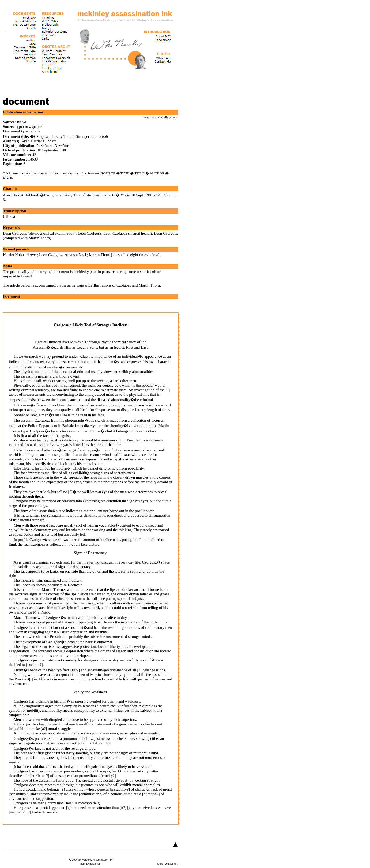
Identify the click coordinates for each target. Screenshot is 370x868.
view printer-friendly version (161, 117)
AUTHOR (157, 173)
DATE (7, 178)
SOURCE (108, 173)
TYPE (125, 173)
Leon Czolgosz (89, 233)
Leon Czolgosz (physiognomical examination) (39, 233)
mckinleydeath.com (90, 864)
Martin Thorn (99, 255)
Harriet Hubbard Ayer (20, 255)
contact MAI (171, 864)
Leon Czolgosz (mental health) (128, 233)
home (160, 864)
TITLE (140, 173)
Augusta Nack (76, 255)
